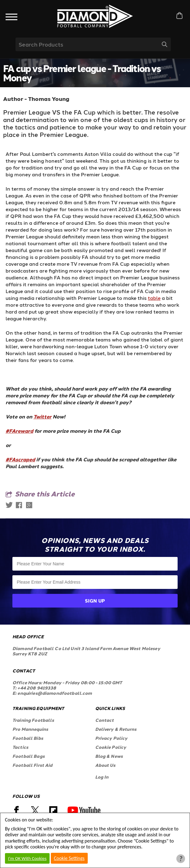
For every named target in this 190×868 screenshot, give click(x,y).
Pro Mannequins (30, 729)
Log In (102, 777)
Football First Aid (33, 765)
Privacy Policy (111, 738)
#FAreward (19, 431)
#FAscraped (20, 459)
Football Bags (29, 756)
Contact (105, 720)
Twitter (42, 416)
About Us (105, 765)
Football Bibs (28, 738)
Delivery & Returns (116, 729)
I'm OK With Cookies (27, 858)
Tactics (20, 747)
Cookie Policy (111, 747)
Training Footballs (33, 720)
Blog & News (109, 756)
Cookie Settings (69, 858)
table (154, 298)
